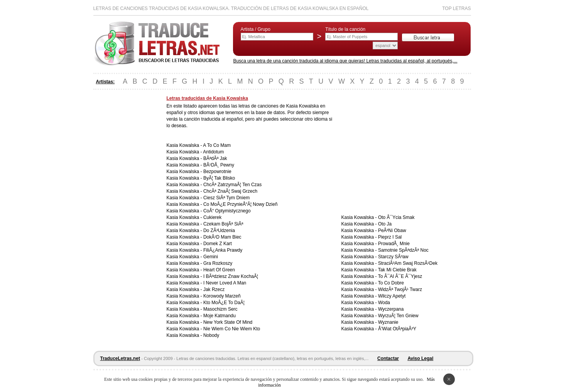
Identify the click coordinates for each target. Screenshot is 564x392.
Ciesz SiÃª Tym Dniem (226, 198)
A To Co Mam (217, 145)
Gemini (211, 257)
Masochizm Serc (220, 309)
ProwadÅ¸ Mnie (394, 244)
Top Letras (456, 8)
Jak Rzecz (214, 289)
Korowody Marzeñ (222, 296)
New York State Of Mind (228, 322)
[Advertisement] (124, 211)
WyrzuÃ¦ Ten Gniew (398, 316)
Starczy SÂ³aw (393, 257)
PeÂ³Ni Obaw (392, 230)
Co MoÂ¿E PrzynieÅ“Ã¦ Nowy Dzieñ (241, 204)
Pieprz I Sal (390, 237)
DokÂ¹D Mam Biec (222, 237)
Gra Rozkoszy (218, 263)
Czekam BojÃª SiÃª (223, 224)
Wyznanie (388, 322)
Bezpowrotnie (217, 172)
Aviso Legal (420, 358)
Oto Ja (385, 224)
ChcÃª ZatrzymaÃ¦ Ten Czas (232, 185)
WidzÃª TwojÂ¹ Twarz (400, 289)
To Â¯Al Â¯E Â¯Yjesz (400, 276)
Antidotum (213, 152)
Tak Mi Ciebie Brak (397, 270)
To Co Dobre (391, 283)
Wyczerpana (391, 309)
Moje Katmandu (220, 316)
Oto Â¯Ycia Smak (396, 217)
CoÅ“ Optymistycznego (227, 211)
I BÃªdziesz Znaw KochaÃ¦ (231, 276)
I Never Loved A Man (225, 283)
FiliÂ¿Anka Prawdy (223, 250)
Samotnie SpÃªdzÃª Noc (403, 250)
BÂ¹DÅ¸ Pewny (219, 165)
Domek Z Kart (218, 244)
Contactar (388, 358)
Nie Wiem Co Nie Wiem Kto (232, 329)
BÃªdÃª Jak (215, 158)
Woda (384, 303)
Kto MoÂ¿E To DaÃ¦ (224, 303)
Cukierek (212, 217)
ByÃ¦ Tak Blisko (219, 178)
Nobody (211, 335)
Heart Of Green (219, 270)
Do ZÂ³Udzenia (219, 230)
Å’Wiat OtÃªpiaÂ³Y (397, 329)
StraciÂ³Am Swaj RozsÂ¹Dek (408, 263)
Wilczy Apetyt (392, 296)
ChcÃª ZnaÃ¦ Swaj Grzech (230, 191)
